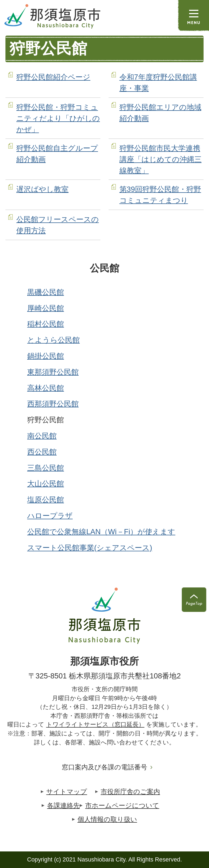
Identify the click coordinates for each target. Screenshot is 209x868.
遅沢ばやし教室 (42, 189)
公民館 (104, 268)
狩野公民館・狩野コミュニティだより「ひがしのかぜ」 (58, 118)
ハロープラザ (50, 516)
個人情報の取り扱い (107, 819)
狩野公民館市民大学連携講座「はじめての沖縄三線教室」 (161, 159)
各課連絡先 (63, 805)
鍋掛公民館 (46, 356)
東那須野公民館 (53, 372)
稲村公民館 (46, 324)
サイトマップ (67, 792)
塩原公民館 (46, 500)
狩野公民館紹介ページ (53, 77)
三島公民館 (46, 468)
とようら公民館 (53, 340)
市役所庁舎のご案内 (130, 792)
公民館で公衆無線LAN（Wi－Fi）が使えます (101, 532)
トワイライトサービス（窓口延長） (95, 724)
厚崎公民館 (46, 308)
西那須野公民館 (53, 404)
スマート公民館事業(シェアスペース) (90, 548)
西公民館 (42, 452)
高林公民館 (46, 388)
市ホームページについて (122, 805)
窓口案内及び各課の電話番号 (104, 767)
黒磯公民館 (46, 292)
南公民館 (42, 436)
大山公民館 (46, 484)
